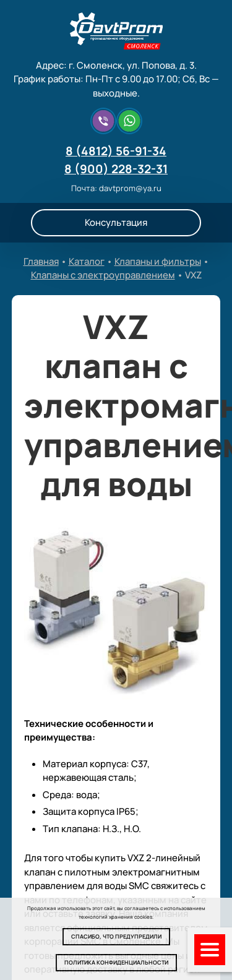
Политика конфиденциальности (116, 962)
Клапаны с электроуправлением (103, 275)
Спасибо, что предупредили (116, 936)
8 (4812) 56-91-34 (116, 151)
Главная (41, 261)
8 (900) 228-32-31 (116, 169)
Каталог (87, 261)
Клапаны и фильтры (158, 261)
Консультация (116, 222)
